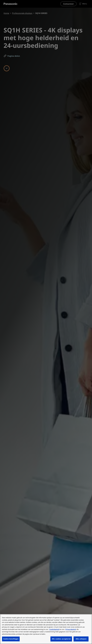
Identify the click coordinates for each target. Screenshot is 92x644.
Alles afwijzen (81, 639)
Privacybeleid (71, 629)
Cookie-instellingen (11, 639)
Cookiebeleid (54, 629)
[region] (46, 629)
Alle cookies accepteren (61, 639)
